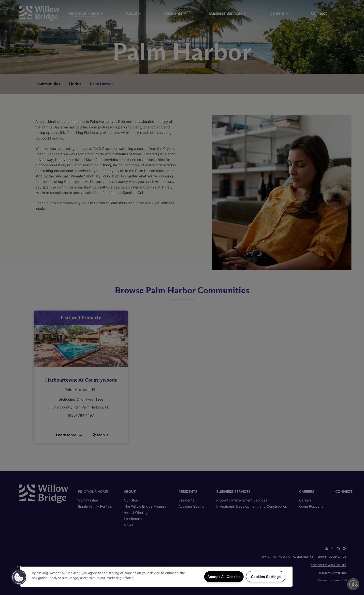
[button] (19, 577)
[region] (156, 577)
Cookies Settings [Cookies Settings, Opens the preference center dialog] (266, 577)
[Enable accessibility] (353, 584)
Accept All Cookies (224, 577)
